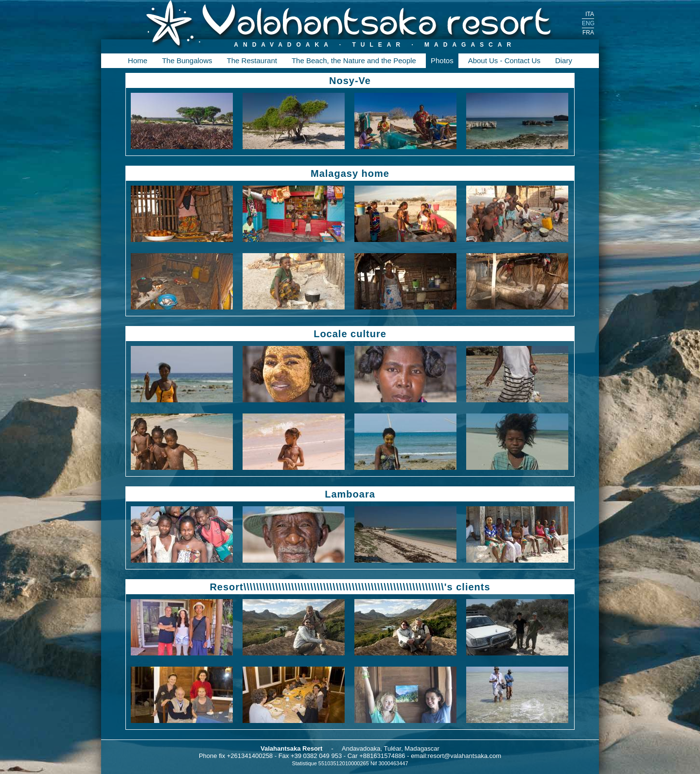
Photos (442, 60)
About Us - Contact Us (504, 60)
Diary (564, 60)
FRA (588, 33)
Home (138, 60)
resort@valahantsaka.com (464, 756)
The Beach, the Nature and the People (354, 60)
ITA (590, 14)
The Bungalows (187, 60)
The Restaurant (252, 60)
